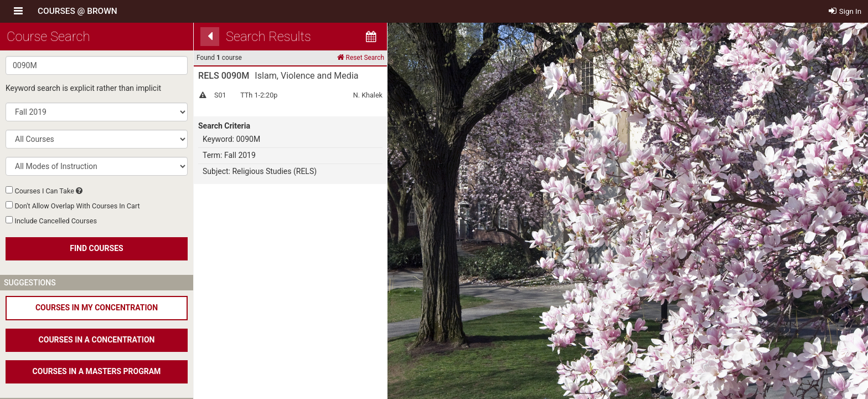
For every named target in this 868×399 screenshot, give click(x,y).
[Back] (210, 37)
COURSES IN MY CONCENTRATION (97, 308)
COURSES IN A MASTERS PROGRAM (97, 371)
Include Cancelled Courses (55, 221)
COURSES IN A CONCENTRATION (97, 340)
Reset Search (361, 57)
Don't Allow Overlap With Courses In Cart (77, 206)
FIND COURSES (96, 248)
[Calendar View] (371, 37)
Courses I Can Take (44, 191)
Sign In (845, 11)
